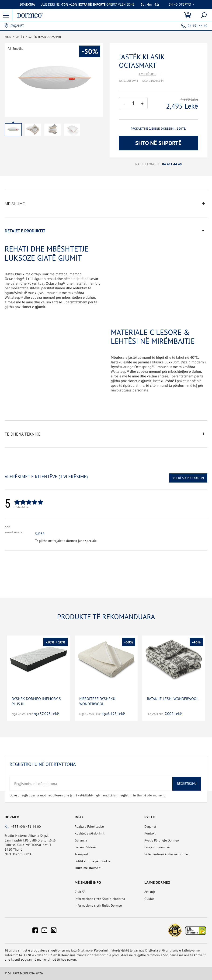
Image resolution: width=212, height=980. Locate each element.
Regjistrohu (187, 784)
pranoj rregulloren (50, 795)
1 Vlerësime (147, 74)
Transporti (82, 854)
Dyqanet (17, 26)
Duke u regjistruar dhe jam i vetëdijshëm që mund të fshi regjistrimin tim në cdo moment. (87, 795)
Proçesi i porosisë (157, 847)
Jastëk (20, 37)
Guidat (149, 899)
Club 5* (80, 892)
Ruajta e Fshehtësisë (89, 827)
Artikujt (150, 892)
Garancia (81, 840)
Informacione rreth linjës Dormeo (98, 905)
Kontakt (150, 833)
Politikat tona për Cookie (92, 861)
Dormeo (12, 817)
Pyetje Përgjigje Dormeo (162, 840)
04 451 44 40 (198, 26)
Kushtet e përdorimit (90, 833)
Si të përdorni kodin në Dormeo (167, 854)
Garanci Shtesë (85, 847)
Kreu (8, 37)
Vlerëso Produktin (188, 478)
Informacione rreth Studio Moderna (100, 899)
